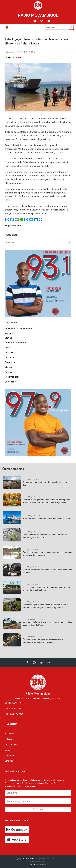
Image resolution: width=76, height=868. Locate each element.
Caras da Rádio (11, 744)
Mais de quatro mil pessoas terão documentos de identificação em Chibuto (45, 536)
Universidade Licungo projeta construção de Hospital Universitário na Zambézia (46, 589)
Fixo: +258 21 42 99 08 (14, 708)
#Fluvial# (16, 226)
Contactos (9, 761)
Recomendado (12, 377)
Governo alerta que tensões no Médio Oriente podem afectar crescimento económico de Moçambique (47, 501)
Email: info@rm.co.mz (14, 703)
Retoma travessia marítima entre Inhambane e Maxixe (47, 519)
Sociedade (10, 382)
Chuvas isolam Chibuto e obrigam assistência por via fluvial (46, 484)
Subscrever (38, 809)
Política (9, 372)
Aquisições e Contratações (19, 329)
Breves (19, 57)
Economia (10, 362)
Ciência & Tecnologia (16, 343)
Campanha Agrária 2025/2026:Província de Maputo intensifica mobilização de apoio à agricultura (45, 606)
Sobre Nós (9, 734)
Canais (8, 750)
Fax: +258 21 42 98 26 (14, 714)
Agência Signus (41, 864)
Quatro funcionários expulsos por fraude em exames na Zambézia (47, 571)
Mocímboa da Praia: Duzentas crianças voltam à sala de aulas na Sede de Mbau (48, 624)
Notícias (9, 334)
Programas (9, 755)
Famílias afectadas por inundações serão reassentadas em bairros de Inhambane (48, 554)
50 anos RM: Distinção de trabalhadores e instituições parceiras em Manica (43, 641)
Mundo (8, 367)
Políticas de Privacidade (38, 862)
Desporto (10, 352)
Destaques (10, 357)
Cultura (8, 348)
